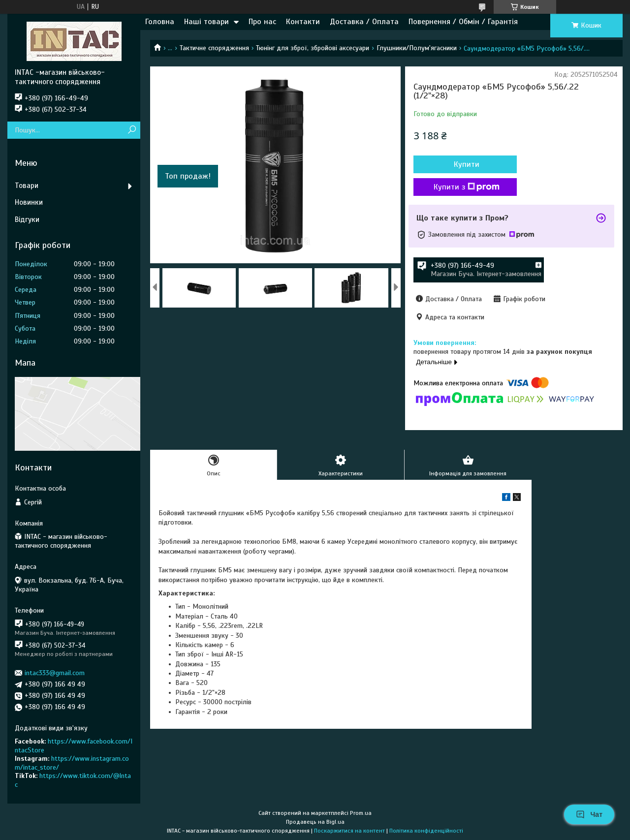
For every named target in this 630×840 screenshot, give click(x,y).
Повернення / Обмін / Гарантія (463, 22)
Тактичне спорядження (214, 48)
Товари (27, 186)
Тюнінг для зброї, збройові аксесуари (313, 48)
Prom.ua (361, 813)
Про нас (262, 22)
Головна (160, 22)
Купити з (467, 187)
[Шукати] (132, 130)
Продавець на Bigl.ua (315, 822)
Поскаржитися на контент (349, 831)
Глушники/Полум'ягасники (417, 48)
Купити (467, 164)
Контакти (303, 22)
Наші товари (206, 22)
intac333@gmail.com (55, 673)
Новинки (29, 202)
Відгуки (27, 219)
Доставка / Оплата (364, 22)
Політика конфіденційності (426, 831)
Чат (589, 814)
